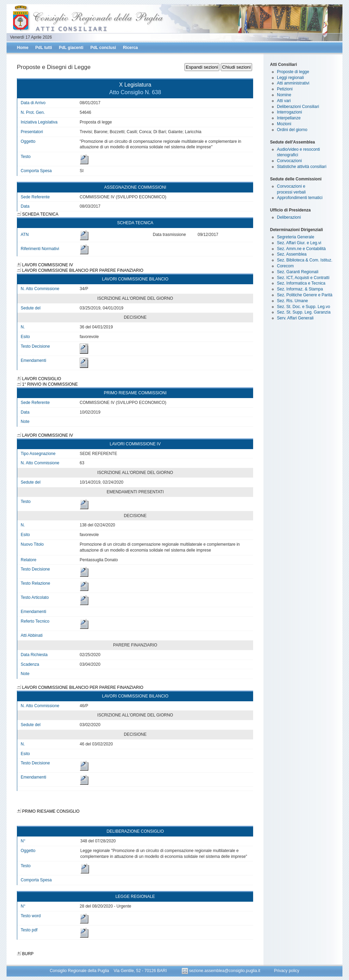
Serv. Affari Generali (295, 318)
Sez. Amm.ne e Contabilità (301, 249)
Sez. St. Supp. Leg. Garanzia (304, 312)
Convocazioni (289, 161)
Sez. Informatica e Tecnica (301, 283)
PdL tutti (43, 48)
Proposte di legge (293, 72)
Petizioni (285, 89)
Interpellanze (289, 118)
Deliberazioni (289, 217)
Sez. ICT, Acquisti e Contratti (303, 278)
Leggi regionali (290, 78)
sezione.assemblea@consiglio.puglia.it (222, 971)
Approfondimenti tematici (300, 198)
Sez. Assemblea (292, 254)
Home (23, 48)
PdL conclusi (103, 48)
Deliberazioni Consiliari (298, 107)
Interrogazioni (290, 112)
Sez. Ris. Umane (292, 301)
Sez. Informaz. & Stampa (300, 289)
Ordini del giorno (292, 130)
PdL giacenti (71, 48)
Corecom (285, 266)
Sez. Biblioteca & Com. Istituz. (305, 260)
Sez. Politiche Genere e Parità (305, 295)
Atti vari (284, 101)
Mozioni (284, 124)
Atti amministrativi (293, 83)
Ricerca (130, 48)
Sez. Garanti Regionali (298, 272)
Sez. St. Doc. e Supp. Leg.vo (303, 307)
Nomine (284, 95)
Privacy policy (286, 971)
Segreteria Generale (296, 237)
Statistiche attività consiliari (302, 167)
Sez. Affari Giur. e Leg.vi (299, 243)
